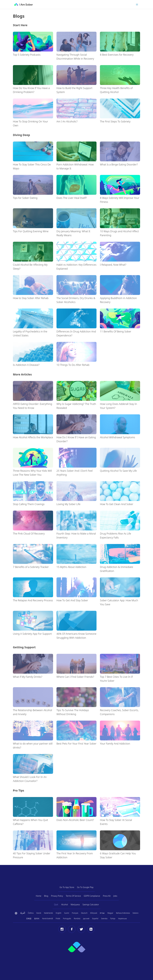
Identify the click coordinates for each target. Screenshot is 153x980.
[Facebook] (72, 929)
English (59, 913)
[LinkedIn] (91, 929)
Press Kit (107, 896)
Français (75, 913)
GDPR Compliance (92, 896)
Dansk (39, 913)
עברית (102, 913)
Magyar (110, 913)
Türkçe (113, 919)
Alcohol (65, 905)
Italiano (136, 913)
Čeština (31, 913)
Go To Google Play (85, 887)
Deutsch (84, 913)
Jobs (115, 896)
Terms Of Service (73, 896)
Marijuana (75, 905)
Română (77, 919)
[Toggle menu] (137, 5)
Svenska (104, 919)
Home (39, 896)
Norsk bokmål (47, 919)
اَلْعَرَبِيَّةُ (23, 913)
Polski (58, 919)
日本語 (29, 919)
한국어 (37, 919)
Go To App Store (67, 887)
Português (67, 919)
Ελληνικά (94, 913)
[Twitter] (81, 929)
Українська (122, 919)
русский (86, 919)
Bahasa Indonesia (123, 913)
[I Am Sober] (24, 5)
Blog (46, 896)
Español (95, 919)
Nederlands (48, 913)
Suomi (67, 913)
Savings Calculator (91, 905)
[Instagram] (62, 929)
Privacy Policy (57, 896)
